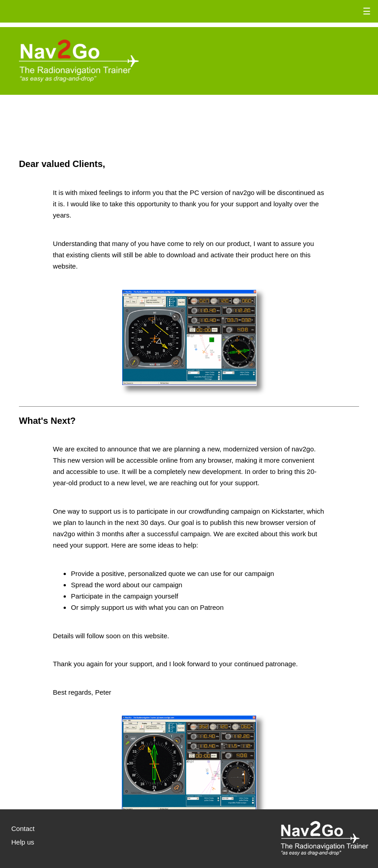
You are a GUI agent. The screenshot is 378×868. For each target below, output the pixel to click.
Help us (23, 842)
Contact (23, 829)
